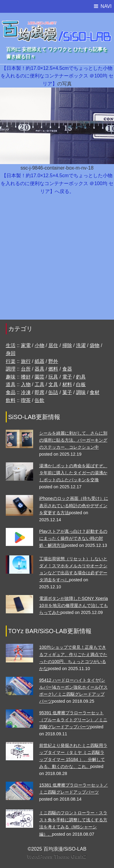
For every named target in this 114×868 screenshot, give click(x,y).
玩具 (53, 377)
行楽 (11, 361)
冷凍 (26, 392)
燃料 (53, 369)
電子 (67, 377)
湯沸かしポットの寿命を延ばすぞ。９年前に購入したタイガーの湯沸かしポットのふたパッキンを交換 (73, 473)
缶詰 (53, 392)
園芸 (40, 377)
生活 (11, 345)
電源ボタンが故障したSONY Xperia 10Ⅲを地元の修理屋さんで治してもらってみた (74, 605)
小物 (40, 345)
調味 (81, 392)
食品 (11, 392)
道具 (11, 384)
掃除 (67, 345)
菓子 (67, 392)
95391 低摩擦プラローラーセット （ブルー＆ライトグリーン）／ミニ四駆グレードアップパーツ (73, 720)
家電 (26, 345)
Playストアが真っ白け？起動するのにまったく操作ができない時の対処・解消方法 (73, 538)
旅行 (26, 361)
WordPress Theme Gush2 (57, 857)
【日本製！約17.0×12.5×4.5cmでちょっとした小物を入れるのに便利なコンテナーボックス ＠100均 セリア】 (57, 76)
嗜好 (26, 377)
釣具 (81, 377)
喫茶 (26, 400)
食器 (67, 369)
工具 (40, 384)
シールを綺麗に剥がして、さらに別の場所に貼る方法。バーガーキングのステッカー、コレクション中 (73, 440)
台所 (26, 369)
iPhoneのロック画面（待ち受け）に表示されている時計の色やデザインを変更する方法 (74, 505)
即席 (40, 392)
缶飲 (40, 400)
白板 (81, 384)
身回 (11, 353)
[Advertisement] (57, 260)
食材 (95, 392)
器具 (40, 369)
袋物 (95, 345)
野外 (53, 361)
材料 (67, 384)
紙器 (40, 361)
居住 (53, 345)
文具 (53, 384)
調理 (11, 369)
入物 (26, 384)
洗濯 (81, 345)
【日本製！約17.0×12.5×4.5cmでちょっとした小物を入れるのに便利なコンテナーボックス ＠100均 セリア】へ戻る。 (57, 183)
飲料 (11, 400)
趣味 (11, 377)
